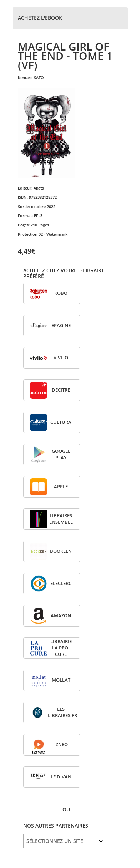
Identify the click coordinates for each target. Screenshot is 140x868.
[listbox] (65, 841)
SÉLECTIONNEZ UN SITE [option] (55, 841)
